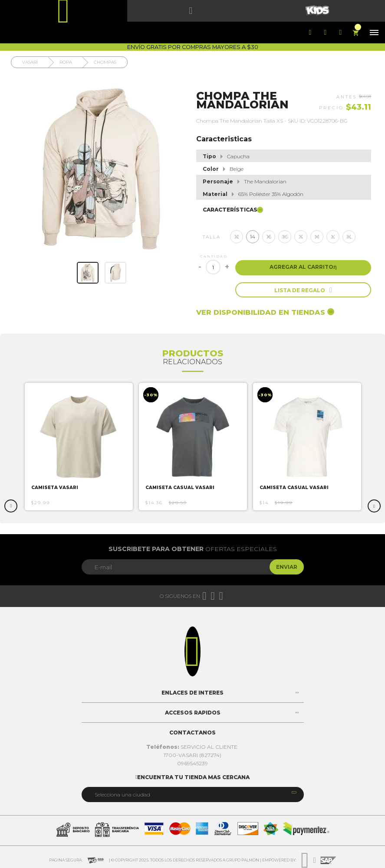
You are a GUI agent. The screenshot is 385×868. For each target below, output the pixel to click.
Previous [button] (11, 506)
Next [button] (374, 506)
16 (269, 237)
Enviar (287, 567)
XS (285, 237)
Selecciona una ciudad (122, 795)
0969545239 (192, 763)
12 (237, 237)
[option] (79, 447)
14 (253, 237)
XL (349, 237)
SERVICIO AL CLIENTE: (192, 747)
